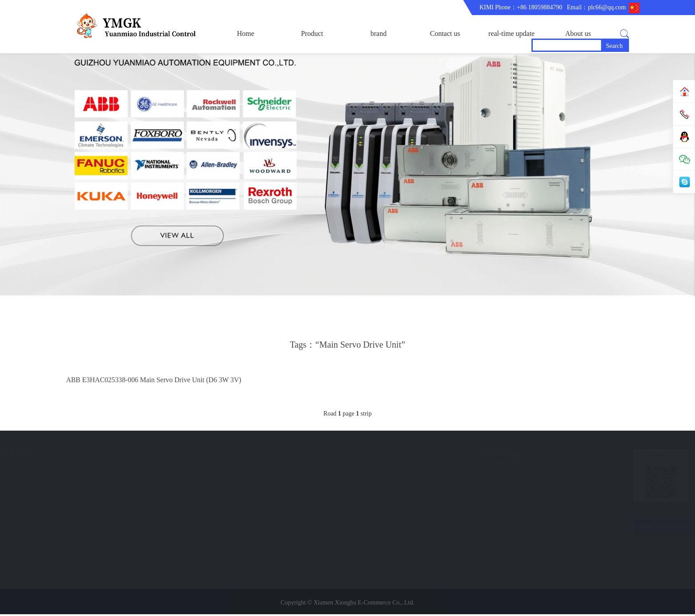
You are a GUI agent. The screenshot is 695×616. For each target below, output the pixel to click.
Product (312, 33)
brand (379, 33)
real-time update (511, 33)
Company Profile (39, 487)
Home (245, 33)
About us (578, 33)
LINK (635, 529)
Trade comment (37, 503)
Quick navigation (126, 455)
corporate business (41, 471)
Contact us (445, 33)
